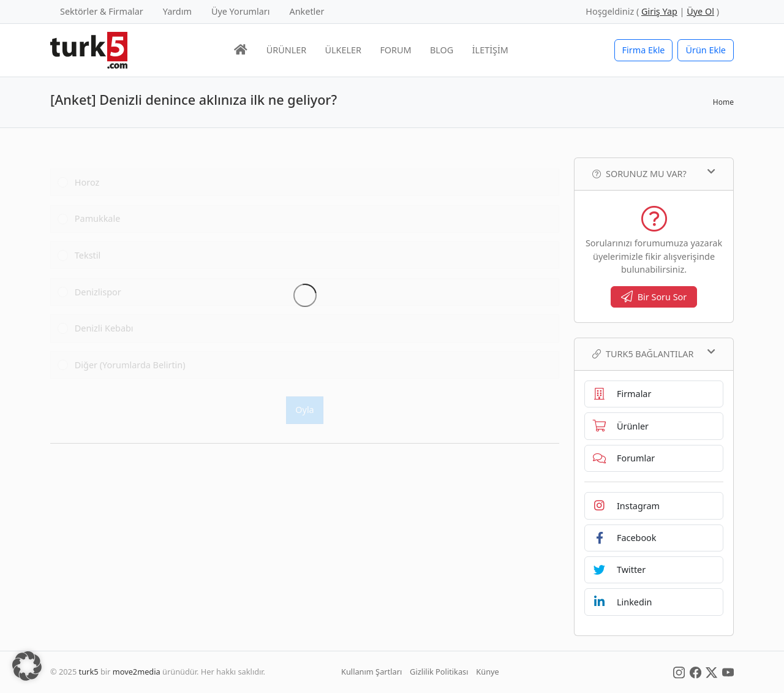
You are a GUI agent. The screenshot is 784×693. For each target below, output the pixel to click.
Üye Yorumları (241, 11)
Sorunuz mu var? (654, 173)
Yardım (177, 11)
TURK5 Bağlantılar (654, 354)
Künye (487, 672)
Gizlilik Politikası (439, 672)
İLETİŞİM (490, 50)
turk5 (89, 672)
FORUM (395, 50)
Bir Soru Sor (654, 297)
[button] (27, 666)
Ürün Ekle (706, 50)
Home (723, 102)
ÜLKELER (343, 50)
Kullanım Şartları (371, 672)
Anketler (307, 11)
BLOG (442, 50)
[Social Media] (679, 672)
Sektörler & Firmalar (102, 11)
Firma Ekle (644, 50)
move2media (137, 672)
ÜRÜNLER (286, 50)
